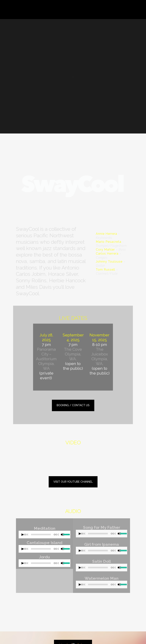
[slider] (41, 535)
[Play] (23, 535)
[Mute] (63, 535)
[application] (44, 535)
